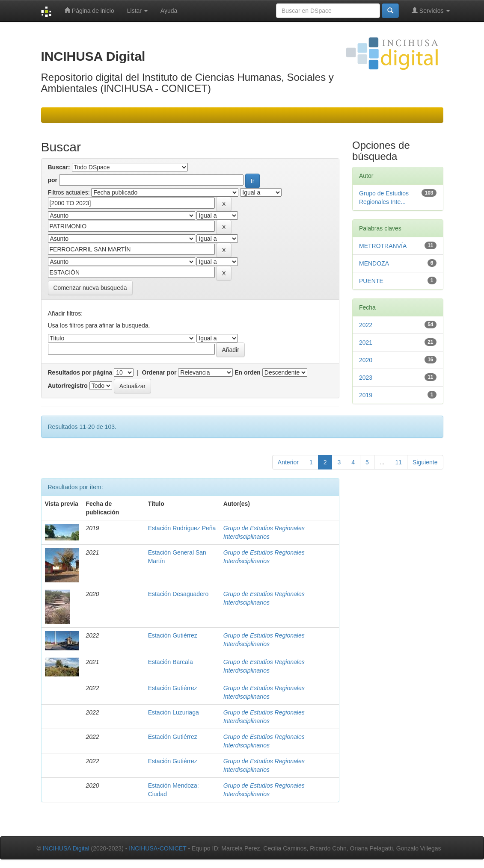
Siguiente (425, 462)
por (53, 180)
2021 (366, 342)
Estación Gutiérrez (173, 635)
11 (399, 462)
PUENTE (371, 281)
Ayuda (169, 11)
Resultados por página (80, 372)
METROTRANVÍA (383, 246)
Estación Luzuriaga (174, 712)
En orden (248, 372)
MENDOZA (374, 263)
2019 (366, 395)
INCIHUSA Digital (66, 848)
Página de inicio (89, 10)
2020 (366, 360)
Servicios (431, 10)
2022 (366, 325)
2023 (366, 378)
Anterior (288, 462)
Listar (137, 11)
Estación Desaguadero (178, 594)
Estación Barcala (171, 662)
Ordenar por (159, 372)
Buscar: (59, 167)
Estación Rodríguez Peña (182, 528)
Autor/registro (68, 386)
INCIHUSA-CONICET (157, 848)
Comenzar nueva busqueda (90, 288)
